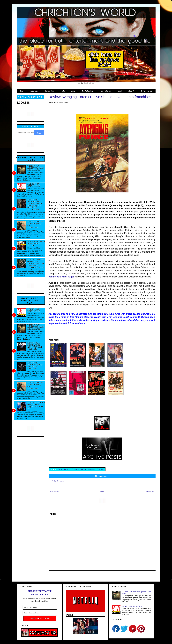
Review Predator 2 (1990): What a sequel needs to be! (36, 406)
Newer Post (55, 491)
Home (102, 491)
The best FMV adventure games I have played (36, 168)
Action (67, 469)
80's (60, 469)
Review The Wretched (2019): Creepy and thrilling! (35, 366)
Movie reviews (88, 469)
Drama (75, 469)
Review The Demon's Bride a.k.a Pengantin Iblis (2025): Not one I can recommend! (35, 205)
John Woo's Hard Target (61, 277)
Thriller (101, 469)
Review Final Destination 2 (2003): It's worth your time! (35, 346)
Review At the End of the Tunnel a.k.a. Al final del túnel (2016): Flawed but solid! (36, 264)
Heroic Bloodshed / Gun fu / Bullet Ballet (36, 244)
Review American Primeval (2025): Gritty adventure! (36, 225)
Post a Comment (58, 481)
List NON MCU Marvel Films (34, 185)
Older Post (150, 491)
